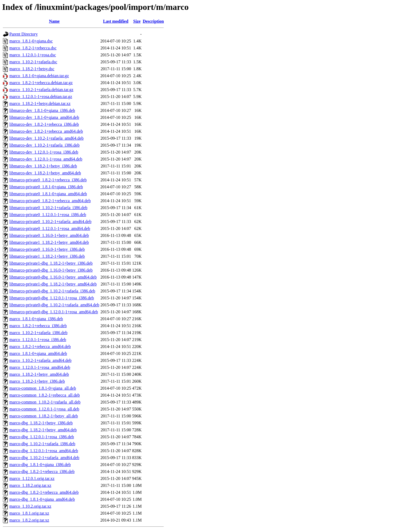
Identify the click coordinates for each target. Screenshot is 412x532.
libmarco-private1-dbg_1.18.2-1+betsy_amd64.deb (53, 284)
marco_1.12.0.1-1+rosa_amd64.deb (40, 367)
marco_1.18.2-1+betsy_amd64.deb (39, 374)
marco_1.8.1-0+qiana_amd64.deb (38, 353)
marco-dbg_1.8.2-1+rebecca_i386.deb (42, 472)
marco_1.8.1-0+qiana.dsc (31, 41)
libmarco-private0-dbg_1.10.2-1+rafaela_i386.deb (52, 291)
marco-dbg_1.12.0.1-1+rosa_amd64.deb (44, 451)
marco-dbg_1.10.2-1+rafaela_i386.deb (42, 444)
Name (54, 21)
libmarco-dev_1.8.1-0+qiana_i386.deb (42, 110)
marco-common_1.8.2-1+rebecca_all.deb (45, 395)
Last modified (116, 21)
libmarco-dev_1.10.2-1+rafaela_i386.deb (44, 145)
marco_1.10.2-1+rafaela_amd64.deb (40, 360)
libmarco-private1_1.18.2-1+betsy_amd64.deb (49, 242)
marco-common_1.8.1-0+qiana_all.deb (43, 388)
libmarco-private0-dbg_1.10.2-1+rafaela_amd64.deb (54, 305)
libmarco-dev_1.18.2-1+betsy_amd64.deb (45, 173)
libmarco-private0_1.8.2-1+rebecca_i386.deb (48, 180)
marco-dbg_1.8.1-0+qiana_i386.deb (40, 465)
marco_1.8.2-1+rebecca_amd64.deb (40, 347)
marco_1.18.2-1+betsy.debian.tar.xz (40, 103)
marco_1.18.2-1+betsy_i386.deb (37, 381)
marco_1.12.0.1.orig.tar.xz (32, 478)
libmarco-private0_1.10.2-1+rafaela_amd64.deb (50, 222)
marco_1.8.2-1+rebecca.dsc (33, 48)
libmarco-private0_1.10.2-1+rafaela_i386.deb (48, 208)
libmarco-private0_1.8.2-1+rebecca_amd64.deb (50, 201)
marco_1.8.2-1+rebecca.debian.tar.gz (41, 83)
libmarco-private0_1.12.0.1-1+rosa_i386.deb (48, 215)
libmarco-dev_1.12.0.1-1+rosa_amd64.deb (46, 159)
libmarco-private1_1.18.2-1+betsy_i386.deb (47, 256)
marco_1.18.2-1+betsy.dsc (32, 69)
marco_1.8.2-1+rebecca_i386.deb (38, 326)
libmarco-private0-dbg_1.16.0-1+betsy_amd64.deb (53, 277)
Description (153, 21)
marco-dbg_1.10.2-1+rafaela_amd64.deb (44, 458)
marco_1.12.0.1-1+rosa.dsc (33, 55)
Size (137, 21)
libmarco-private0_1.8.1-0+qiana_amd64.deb (48, 194)
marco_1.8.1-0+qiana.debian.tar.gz (39, 76)
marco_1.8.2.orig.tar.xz (29, 520)
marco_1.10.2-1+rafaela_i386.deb (38, 333)
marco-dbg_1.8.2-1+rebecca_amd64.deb (44, 492)
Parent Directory (24, 34)
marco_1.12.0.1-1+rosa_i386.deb (38, 340)
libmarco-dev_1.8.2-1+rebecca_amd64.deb (46, 131)
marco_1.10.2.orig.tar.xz (30, 506)
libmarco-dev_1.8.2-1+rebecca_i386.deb (44, 124)
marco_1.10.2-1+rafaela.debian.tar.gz (41, 90)
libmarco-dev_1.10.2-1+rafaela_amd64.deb (46, 138)
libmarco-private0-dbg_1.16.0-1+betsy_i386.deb (51, 270)
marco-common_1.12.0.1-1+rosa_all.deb (44, 409)
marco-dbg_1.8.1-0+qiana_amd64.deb (42, 499)
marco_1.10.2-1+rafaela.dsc (33, 62)
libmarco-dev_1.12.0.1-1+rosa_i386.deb (44, 152)
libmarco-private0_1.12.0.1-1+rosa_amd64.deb (50, 228)
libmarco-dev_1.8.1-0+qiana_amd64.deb (44, 117)
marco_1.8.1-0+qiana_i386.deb (36, 319)
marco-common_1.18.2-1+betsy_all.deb (44, 416)
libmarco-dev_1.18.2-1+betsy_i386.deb (43, 166)
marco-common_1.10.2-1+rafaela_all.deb (45, 402)
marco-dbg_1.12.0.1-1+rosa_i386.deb (42, 437)
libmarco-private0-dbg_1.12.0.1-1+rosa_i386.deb (52, 298)
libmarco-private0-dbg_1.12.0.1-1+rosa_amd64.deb (54, 312)
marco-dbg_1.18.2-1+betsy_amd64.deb (43, 430)
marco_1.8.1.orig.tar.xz (29, 513)
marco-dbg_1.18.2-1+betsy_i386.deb (41, 423)
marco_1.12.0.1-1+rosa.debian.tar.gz (41, 97)
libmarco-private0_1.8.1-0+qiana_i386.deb (46, 187)
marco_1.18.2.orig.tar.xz (30, 485)
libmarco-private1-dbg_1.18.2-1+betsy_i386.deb (51, 263)
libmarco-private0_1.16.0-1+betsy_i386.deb (47, 249)
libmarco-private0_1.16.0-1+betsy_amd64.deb (49, 235)
